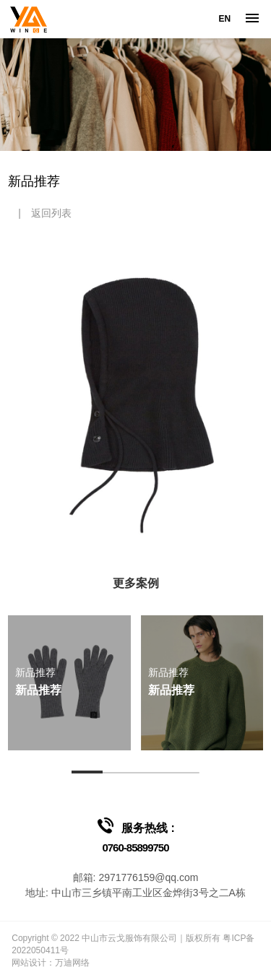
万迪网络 (72, 963)
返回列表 (51, 213)
